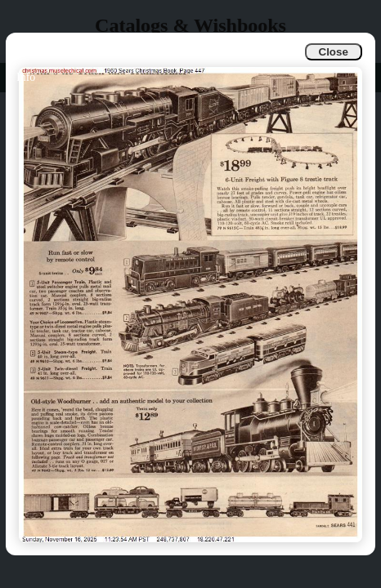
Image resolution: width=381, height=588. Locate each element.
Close (334, 52)
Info (26, 77)
